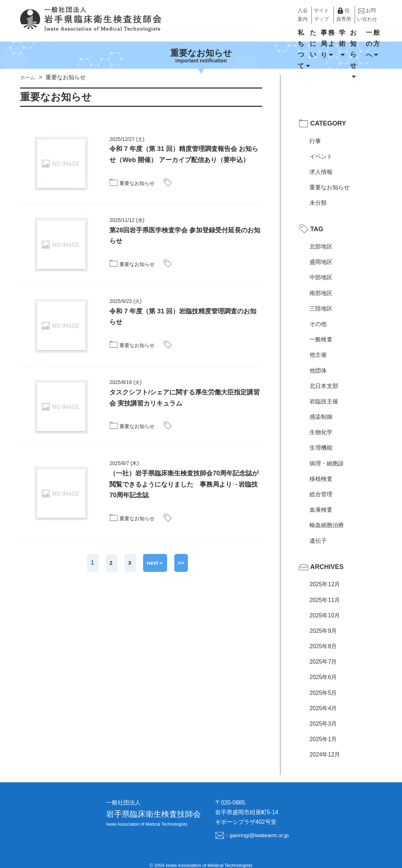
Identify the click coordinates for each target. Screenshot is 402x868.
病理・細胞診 (327, 455)
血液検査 (321, 501)
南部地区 (321, 284)
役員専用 (322, 11)
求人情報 (321, 163)
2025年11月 (325, 591)
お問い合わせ (360, 11)
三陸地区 (321, 300)
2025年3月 (323, 715)
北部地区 (321, 238)
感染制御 (321, 408)
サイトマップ (288, 10)
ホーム (29, 69)
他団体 (318, 362)
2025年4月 (323, 700)
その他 (318, 315)
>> (182, 554)
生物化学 (321, 424)
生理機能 (321, 439)
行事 (315, 132)
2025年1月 (323, 731)
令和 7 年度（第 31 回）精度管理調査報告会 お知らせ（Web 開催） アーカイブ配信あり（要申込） (184, 146)
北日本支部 (324, 377)
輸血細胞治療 (327, 517)
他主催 (318, 347)
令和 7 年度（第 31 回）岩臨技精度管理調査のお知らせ (183, 308)
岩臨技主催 (324, 393)
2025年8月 (323, 638)
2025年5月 (323, 684)
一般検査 (321, 331)
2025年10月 (325, 607)
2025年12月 (325, 576)
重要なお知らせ (330, 179)
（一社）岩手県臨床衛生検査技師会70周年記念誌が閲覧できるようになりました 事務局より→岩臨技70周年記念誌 (184, 476)
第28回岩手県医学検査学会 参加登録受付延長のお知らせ (185, 227)
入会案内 (258, 10)
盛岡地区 (321, 253)
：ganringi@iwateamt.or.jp (256, 827)
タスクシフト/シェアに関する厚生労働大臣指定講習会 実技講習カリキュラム (185, 389)
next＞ (155, 554)
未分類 (318, 195)
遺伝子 (318, 532)
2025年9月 (323, 622)
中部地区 (321, 269)
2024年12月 (325, 746)
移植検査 (321, 470)
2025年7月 (323, 653)
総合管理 (321, 486)
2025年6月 (323, 669)
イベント (321, 148)
